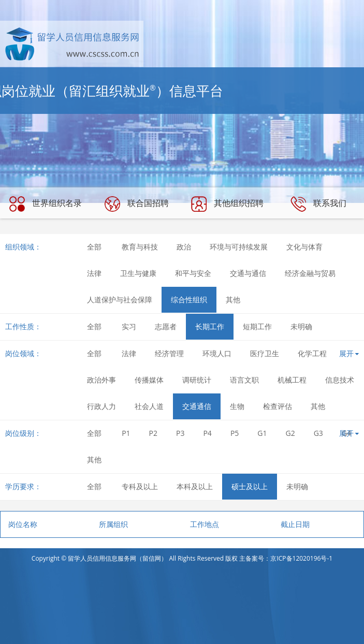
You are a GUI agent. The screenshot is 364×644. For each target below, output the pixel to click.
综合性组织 (189, 299)
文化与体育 (304, 247)
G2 (290, 433)
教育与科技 (140, 247)
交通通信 (197, 406)
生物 (237, 406)
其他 (233, 299)
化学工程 (312, 353)
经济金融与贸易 (310, 273)
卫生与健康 (138, 273)
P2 (153, 433)
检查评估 (278, 406)
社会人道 (149, 406)
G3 (318, 433)
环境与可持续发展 (239, 247)
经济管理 (169, 353)
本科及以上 (195, 486)
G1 (262, 433)
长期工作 (210, 326)
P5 (235, 433)
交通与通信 (248, 273)
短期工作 (257, 326)
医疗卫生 (265, 353)
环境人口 (217, 353)
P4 (207, 433)
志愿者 (166, 326)
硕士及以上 (250, 486)
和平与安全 (193, 273)
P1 (126, 433)
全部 (94, 247)
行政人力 (101, 406)
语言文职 (244, 380)
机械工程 (292, 380)
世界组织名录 (46, 204)
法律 (94, 273)
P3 (180, 433)
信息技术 (340, 380)
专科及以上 (140, 486)
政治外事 (101, 380)
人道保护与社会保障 (120, 299)
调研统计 (197, 380)
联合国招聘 (137, 204)
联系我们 (318, 204)
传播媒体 (149, 380)
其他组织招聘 (227, 204)
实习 (129, 326)
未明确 (301, 326)
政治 (184, 247)
